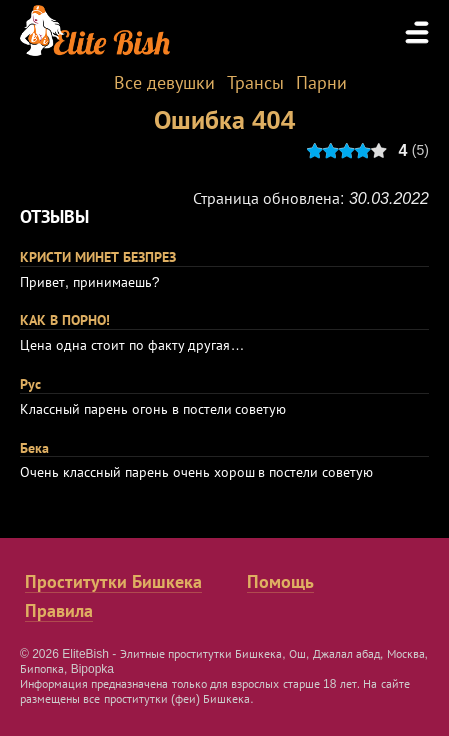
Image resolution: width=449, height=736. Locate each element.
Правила (59, 611)
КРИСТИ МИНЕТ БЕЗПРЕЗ (98, 257)
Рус (30, 384)
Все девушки (164, 83)
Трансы (255, 83)
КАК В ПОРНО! (65, 320)
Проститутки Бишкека (113, 582)
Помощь (280, 582)
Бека (34, 448)
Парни (321, 83)
